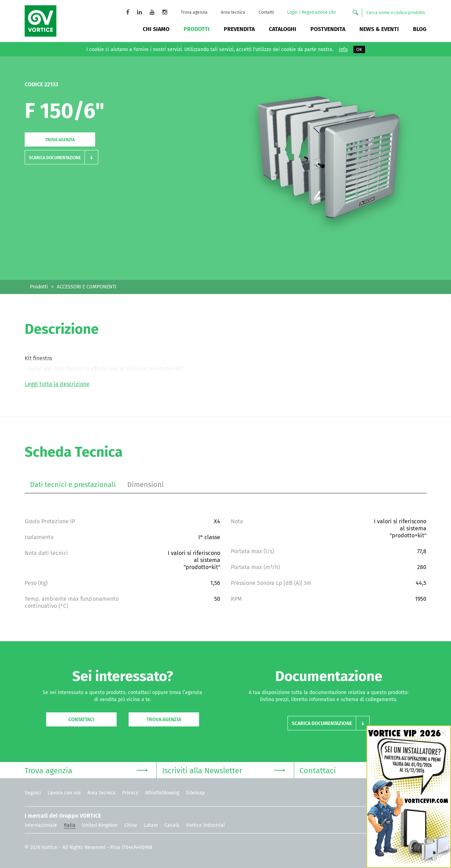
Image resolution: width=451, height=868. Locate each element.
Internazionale (41, 825)
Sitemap (195, 793)
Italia (70, 825)
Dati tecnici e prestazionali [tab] (73, 485)
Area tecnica (233, 12)
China (131, 825)
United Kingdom (100, 825)
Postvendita (328, 29)
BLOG (420, 29)
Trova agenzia (194, 12)
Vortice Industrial (205, 825)
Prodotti (197, 29)
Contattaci (81, 720)
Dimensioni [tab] (146, 485)
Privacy (130, 793)
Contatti (266, 12)
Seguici (33, 793)
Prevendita (239, 29)
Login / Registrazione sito (311, 12)
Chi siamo (156, 29)
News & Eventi (379, 29)
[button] (61, 157)
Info (343, 50)
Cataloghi (283, 29)
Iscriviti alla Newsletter (224, 770)
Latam (151, 825)
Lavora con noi (64, 793)
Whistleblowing (162, 793)
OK (359, 49)
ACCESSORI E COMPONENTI (87, 287)
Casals (172, 825)
